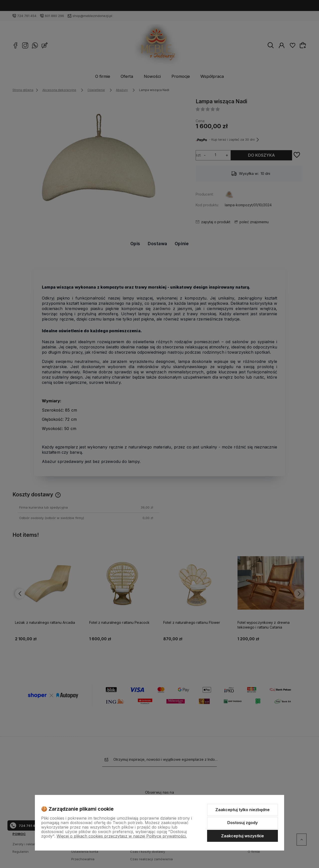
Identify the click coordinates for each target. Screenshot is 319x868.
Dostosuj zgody (242, 823)
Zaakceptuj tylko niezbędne (242, 810)
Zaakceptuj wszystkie (242, 836)
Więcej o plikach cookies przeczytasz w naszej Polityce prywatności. (122, 836)
